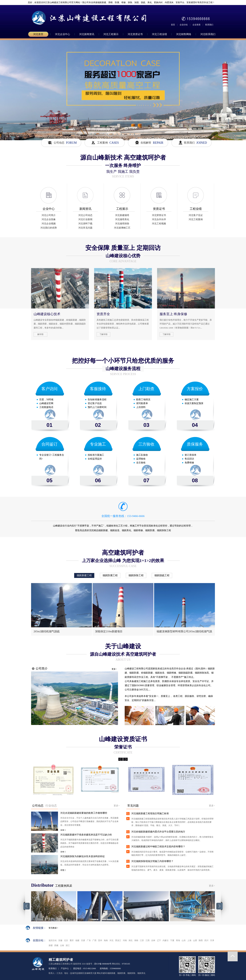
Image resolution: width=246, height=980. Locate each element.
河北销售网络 (184, 34)
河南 (125, 940)
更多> (114, 669)
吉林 (153, 940)
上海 (189, 940)
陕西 (201, 940)
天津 (212, 940)
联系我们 (209, 25)
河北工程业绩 (159, 34)
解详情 (40, 334)
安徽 (60, 940)
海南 (106, 940)
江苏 (142, 940)
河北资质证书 (135, 34)
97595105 (126, 964)
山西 (195, 940)
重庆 (72, 940)
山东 (184, 940)
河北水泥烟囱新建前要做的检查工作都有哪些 (84, 813)
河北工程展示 (111, 34)
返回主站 (53, 940)
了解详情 (103, 334)
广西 (94, 940)
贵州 (100, 940)
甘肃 (83, 940)
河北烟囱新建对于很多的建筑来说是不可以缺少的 (86, 835)
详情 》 (64, 830)
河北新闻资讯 (87, 34)
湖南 (136, 940)
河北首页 (38, 34)
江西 (148, 940)
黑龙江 (118, 940)
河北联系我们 (208, 34)
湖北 (131, 940)
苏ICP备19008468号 (103, 964)
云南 (62, 945)
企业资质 (197, 25)
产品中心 (65, 968)
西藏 (56, 945)
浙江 (68, 945)
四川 (206, 940)
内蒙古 (166, 940)
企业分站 (184, 25)
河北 (111, 940)
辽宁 (159, 940)
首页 (173, 25)
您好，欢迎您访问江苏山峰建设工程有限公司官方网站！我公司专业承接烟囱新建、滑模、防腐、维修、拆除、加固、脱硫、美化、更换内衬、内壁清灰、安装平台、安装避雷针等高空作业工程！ (120, 2)
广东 (89, 940)
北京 (66, 940)
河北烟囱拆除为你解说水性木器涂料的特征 (83, 856)
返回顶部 (233, 956)
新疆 (51, 945)
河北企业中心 (63, 34)
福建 (77, 940)
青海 (178, 940)
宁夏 (172, 940)
